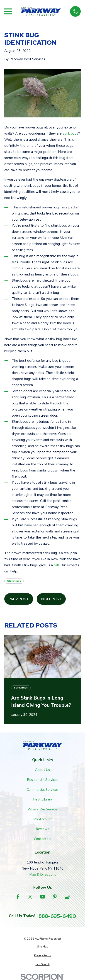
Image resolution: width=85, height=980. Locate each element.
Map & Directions (43, 875)
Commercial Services (42, 790)
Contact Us (43, 839)
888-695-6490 (57, 916)
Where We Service (42, 809)
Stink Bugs (14, 581)
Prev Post (19, 599)
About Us (42, 770)
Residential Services (43, 780)
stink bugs (70, 133)
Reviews (42, 829)
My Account (43, 819)
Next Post (51, 599)
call (56, 565)
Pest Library (43, 799)
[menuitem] (43, 947)
